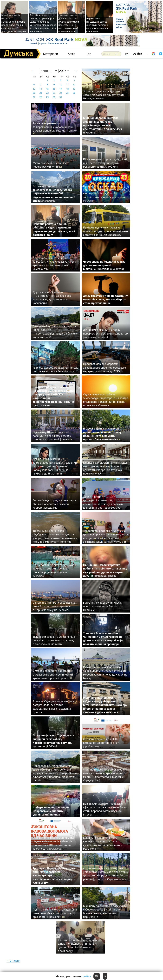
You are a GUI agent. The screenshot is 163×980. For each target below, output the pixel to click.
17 (61, 89)
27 (34, 97)
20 (34, 93)
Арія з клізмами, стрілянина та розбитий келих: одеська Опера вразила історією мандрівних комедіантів (54, 263)
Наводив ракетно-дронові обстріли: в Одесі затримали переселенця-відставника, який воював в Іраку (69, 23)
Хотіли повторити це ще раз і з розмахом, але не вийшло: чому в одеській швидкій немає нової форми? (103, 502)
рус (127, 53)
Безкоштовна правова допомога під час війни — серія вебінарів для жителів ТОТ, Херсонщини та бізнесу (53, 843)
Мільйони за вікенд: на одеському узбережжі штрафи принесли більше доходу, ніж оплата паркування (105, 911)
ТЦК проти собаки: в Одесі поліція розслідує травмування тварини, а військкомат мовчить (54, 640)
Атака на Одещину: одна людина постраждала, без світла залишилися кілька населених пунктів (53, 707)
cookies (86, 976)
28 (41, 97)
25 (67, 93)
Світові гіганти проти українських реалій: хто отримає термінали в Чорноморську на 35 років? (54, 606)
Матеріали (51, 54)
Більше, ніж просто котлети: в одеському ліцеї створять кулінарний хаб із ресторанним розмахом (103, 843)
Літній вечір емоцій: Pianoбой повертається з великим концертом (106, 333)
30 (54, 97)
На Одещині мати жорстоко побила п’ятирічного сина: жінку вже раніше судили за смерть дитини (105, 570)
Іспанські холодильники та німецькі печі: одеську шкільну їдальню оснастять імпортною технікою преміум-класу (106, 468)
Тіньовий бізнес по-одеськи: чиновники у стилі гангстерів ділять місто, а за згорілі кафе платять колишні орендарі (103, 639)
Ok (97, 976)
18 (67, 89)
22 (47, 93)
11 (67, 85)
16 (54, 89)
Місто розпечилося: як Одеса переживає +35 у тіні (51, 165)
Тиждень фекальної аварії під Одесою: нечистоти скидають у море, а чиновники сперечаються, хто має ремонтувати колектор (55, 536)
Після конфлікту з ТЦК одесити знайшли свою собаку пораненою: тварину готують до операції (54, 741)
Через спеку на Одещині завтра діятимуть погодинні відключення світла (104, 265)
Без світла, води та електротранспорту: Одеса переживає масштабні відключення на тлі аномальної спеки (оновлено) (43, 23)
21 (41, 93)
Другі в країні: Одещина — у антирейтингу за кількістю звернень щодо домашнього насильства (52, 298)
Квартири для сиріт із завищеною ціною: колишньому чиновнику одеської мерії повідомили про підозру (79, 945)
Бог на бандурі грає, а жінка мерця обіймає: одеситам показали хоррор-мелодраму (55, 504)
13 (34, 89)
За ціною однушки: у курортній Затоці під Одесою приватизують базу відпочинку (104, 95)
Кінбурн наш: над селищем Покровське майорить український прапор (51, 811)
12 (74, 85)
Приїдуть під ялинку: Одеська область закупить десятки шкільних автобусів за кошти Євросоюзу (106, 231)
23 (54, 93)
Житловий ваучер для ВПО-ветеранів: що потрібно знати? (102, 743)
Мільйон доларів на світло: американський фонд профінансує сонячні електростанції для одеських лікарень (14, 23)
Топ (89, 54)
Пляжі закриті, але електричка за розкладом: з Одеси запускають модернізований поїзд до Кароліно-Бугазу (106, 673)
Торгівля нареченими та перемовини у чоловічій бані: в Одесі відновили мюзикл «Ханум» (55, 128)
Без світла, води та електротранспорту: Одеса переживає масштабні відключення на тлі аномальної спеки (54, 193)
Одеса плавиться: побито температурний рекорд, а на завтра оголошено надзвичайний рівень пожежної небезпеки (106, 400)
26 (74, 93)
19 (74, 89)
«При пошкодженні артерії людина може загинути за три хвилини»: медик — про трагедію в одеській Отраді (105, 775)
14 (41, 89)
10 (61, 85)
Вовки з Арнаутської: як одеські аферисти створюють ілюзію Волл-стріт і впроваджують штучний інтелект (105, 809)
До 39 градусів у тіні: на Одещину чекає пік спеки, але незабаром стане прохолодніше (105, 299)
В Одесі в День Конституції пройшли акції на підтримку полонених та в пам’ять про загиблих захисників (102, 434)
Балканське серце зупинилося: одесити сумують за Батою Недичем (102, 606)
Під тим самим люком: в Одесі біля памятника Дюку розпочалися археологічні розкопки (55, 913)
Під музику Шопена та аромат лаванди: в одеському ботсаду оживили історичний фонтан (53, 436)
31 (61, 97)
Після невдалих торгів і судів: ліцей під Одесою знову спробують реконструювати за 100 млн (105, 163)
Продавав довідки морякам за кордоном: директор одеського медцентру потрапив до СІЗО (105, 368)
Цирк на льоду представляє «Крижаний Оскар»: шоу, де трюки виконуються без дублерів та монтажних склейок (105, 193)
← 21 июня (13, 961)
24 (61, 93)
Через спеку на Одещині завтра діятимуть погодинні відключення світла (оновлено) (98, 25)
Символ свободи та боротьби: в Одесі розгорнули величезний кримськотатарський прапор (53, 674)
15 (47, 89)
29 (47, 97)
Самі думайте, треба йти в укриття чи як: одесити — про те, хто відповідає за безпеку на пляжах (55, 332)
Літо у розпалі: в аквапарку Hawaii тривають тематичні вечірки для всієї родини (54, 570)
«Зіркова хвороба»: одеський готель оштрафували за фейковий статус (55, 369)
